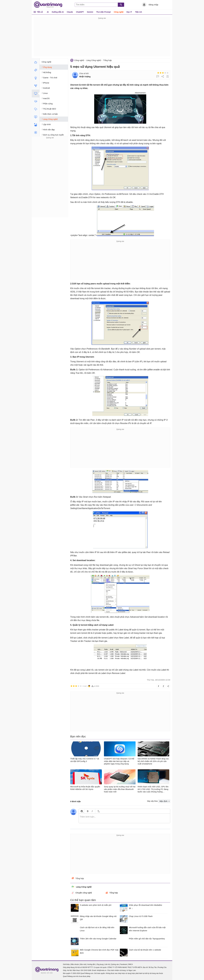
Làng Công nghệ (93, 60)
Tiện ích (138, 12)
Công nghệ (119, 12)
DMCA (130, 964)
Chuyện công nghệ (82, 893)
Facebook (124, 964)
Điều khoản (75, 964)
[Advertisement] (102, 38)
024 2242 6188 (86, 970)
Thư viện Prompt (103, 12)
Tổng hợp (107, 60)
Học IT (129, 12)
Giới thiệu (66, 964)
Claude (70, 12)
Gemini (90, 12)
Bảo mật (83, 964)
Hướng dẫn (91, 964)
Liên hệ (107, 964)
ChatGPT (80, 12)
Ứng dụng (100, 964)
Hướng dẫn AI (58, 12)
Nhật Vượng (85, 77)
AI (48, 12)
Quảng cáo (115, 964)
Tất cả (40, 12)
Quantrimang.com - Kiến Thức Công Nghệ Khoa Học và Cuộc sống (49, 5)
